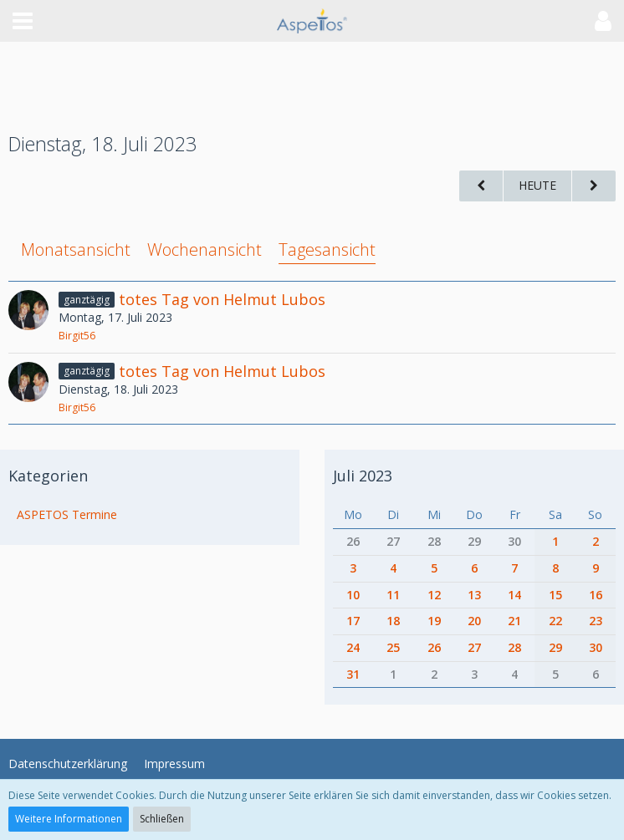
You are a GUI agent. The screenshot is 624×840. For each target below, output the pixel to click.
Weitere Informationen (69, 819)
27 (393, 541)
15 (555, 595)
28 (434, 541)
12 (434, 595)
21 (514, 621)
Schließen (162, 819)
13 (474, 595)
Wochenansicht (205, 249)
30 (514, 541)
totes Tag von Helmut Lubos (222, 299)
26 (353, 541)
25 (393, 647)
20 (474, 621)
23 (596, 621)
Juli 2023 (363, 476)
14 (514, 595)
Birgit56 (77, 336)
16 (596, 595)
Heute (537, 185)
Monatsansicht (76, 249)
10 (353, 595)
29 (474, 541)
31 (353, 674)
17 (353, 621)
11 (393, 595)
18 (393, 621)
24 (353, 647)
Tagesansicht (327, 249)
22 (555, 621)
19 (434, 621)
